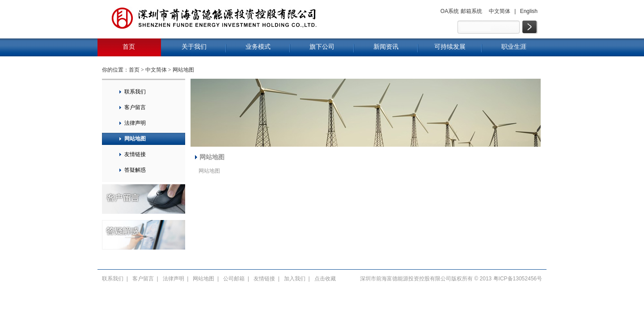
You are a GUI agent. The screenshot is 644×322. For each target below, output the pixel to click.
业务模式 (258, 47)
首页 (129, 47)
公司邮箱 (234, 279)
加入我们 (295, 279)
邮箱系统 (471, 11)
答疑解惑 (135, 170)
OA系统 (450, 11)
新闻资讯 (386, 47)
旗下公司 (322, 47)
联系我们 (135, 92)
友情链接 (135, 154)
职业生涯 (514, 47)
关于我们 (194, 47)
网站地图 (183, 70)
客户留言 (135, 107)
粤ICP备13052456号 (518, 279)
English (529, 11)
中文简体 (500, 11)
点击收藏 (325, 279)
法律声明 (135, 123)
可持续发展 (450, 47)
